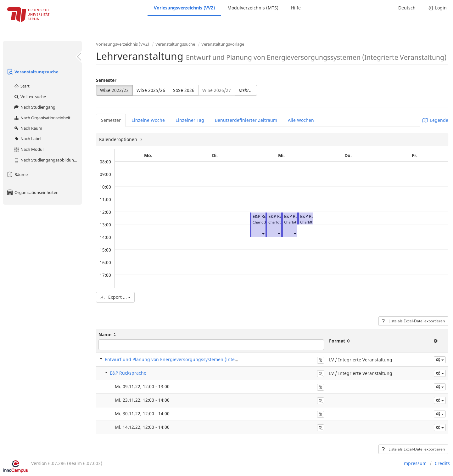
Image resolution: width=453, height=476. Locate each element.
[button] (263, 233)
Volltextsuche (30, 97)
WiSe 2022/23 (114, 90)
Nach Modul (28, 149)
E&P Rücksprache (128, 373)
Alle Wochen (301, 120)
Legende (435, 120)
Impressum (414, 463)
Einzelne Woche (148, 120)
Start (22, 86)
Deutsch (407, 8)
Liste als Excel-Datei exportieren (413, 321)
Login (437, 8)
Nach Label (27, 139)
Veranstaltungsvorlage (223, 44)
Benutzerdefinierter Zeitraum (246, 120)
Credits (442, 463)
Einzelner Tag (190, 120)
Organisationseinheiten (32, 192)
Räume (17, 174)
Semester (106, 80)
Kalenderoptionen (119, 139)
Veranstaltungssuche (32, 72)
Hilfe (296, 8)
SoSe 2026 (184, 90)
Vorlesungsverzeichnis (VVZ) (184, 8)
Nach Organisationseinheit (42, 118)
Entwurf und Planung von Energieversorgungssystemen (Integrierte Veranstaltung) (193, 359)
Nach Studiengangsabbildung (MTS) (48, 160)
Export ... (115, 297)
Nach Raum (28, 128)
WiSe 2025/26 (151, 90)
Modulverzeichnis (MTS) (253, 8)
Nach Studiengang (34, 107)
